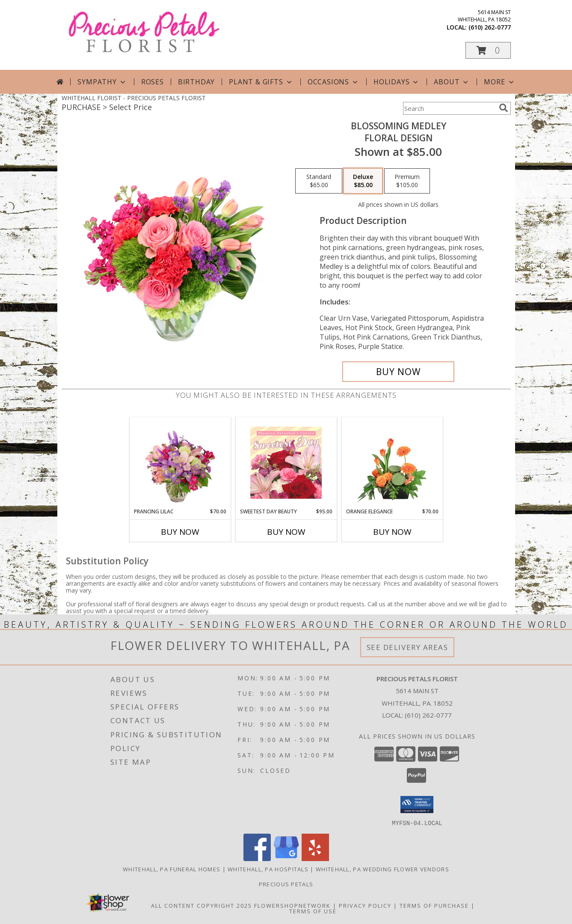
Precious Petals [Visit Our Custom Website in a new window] (286, 884)
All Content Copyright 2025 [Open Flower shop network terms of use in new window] (202, 905)
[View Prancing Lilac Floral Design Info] (180, 462)
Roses (153, 82)
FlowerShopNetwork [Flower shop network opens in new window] (292, 905)
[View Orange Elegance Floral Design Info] (392, 462)
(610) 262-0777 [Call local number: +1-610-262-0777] (490, 27)
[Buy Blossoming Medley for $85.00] (399, 372)
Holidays (397, 82)
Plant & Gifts (261, 82)
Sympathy (102, 82)
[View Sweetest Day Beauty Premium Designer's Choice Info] (286, 462)
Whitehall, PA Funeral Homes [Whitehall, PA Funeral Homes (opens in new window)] (172, 869)
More (499, 82)
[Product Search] (449, 108)
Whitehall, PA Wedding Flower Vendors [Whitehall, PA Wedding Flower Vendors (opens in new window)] (382, 869)
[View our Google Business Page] (286, 858)
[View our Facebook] (257, 858)
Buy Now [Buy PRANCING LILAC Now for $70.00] (180, 532)
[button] (488, 50)
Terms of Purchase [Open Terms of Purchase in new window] (434, 905)
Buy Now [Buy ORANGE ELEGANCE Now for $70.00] (392, 532)
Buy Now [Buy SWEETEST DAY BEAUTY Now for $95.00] (286, 532)
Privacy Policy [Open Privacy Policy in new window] (365, 905)
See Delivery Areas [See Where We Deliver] (408, 647)
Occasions (333, 82)
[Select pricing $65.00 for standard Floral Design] (319, 181)
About (452, 82)
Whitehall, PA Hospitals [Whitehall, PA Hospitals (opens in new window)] (268, 869)
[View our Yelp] (315, 858)
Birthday (196, 82)
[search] (504, 108)
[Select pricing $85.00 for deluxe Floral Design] (363, 181)
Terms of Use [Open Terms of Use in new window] (313, 911)
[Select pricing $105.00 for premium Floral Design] (407, 181)
